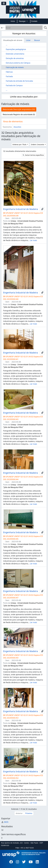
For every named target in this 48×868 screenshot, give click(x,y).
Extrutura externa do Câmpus (18, 63)
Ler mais (33, 240)
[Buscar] (24, 28)
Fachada (9, 76)
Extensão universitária (15, 54)
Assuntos (17, 127)
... (7, 45)
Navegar (23, 21)
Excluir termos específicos (33, 155)
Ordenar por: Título (20, 144)
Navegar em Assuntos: (24, 33)
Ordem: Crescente (38, 144)
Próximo (29, 813)
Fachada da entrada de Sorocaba (19, 81)
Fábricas (9, 72)
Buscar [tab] (37, 40)
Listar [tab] (28, 40)
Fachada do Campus (14, 85)
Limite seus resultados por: (24, 97)
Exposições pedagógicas (16, 49)
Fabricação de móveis (15, 67)
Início (13, 21)
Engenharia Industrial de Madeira (21, 209)
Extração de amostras (15, 58)
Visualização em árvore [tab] (13, 40)
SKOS (5, 822)
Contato (34, 21)
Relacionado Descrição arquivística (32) (19, 109)
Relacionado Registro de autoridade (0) (19, 114)
